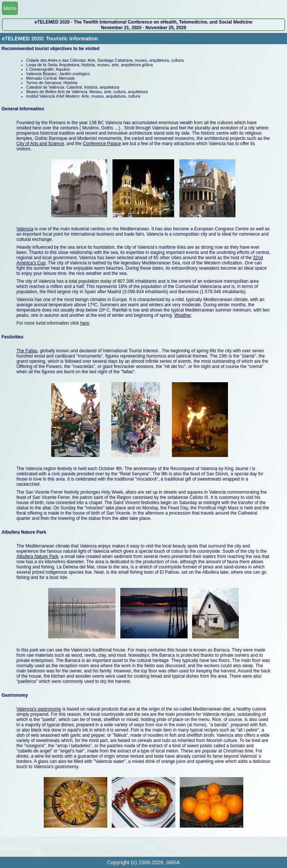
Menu (10, 8)
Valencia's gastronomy (39, 709)
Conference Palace (102, 144)
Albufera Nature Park (37, 556)
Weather (182, 315)
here (85, 323)
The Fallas (27, 351)
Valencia (25, 229)
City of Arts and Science (40, 144)
